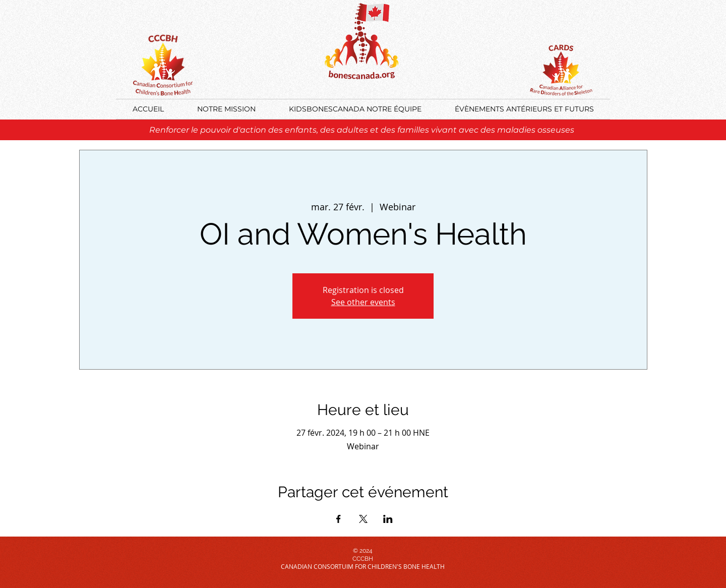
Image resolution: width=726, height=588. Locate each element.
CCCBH (363, 559)
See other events (363, 302)
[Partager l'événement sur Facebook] (339, 519)
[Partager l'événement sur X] (363, 519)
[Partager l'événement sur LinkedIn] (388, 519)
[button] (524, 109)
